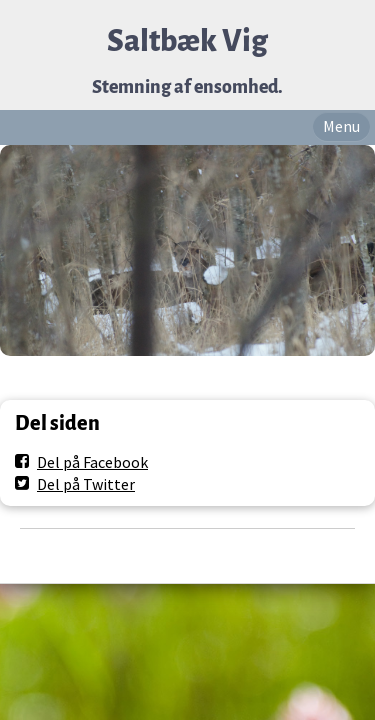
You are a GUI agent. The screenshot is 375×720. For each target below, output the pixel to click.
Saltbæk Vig (187, 41)
